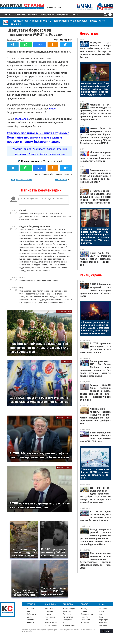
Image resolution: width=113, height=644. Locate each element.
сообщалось (22, 119)
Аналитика (20, 15)
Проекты (85, 604)
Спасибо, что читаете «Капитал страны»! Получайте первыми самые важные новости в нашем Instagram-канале (38, 137)
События (31, 604)
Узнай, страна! (47, 15)
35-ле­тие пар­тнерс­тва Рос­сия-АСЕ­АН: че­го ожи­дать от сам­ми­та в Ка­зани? (95, 473)
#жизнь (33, 154)
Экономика (50, 609)
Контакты (103, 625)
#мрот (28, 149)
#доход (51, 149)
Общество (33, 15)
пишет (53, 109)
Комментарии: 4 (64, 40)
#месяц (44, 154)
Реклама (103, 623)
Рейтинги (85, 623)
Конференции (69, 609)
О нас (75, 15)
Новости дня (90, 33)
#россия (17, 149)
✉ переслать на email (21, 180)
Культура (67, 362)
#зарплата (39, 149)
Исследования (64, 312)
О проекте (104, 609)
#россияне (21, 154)
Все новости (61, 180)
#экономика (57, 154)
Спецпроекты (63, 15)
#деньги (62, 149)
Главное (8, 15)
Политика (49, 611)
